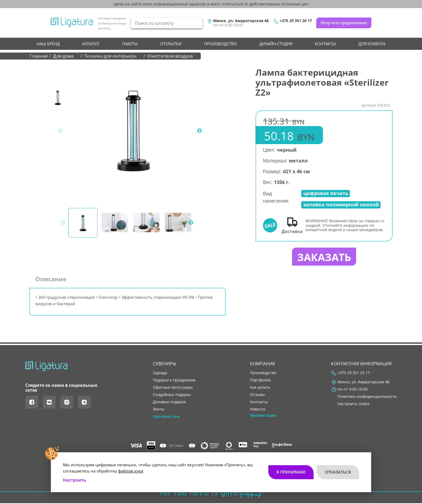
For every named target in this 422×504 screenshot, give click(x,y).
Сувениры (165, 365)
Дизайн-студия (276, 44)
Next (199, 131)
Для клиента (372, 44)
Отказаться (338, 471)
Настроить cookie (354, 405)
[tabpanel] (133, 131)
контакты (325, 44)
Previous (60, 131)
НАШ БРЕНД (48, 44)
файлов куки (131, 469)
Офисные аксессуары (173, 388)
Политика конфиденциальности (367, 397)
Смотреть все (166, 418)
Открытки (171, 44)
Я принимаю (291, 471)
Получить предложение (344, 23)
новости (258, 410)
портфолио (260, 381)
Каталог (91, 44)
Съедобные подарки (172, 395)
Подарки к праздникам (174, 381)
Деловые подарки (169, 403)
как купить (260, 388)
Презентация (263, 416)
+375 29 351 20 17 (296, 21)
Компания (262, 365)
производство (221, 44)
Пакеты (130, 44)
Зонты (159, 410)
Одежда (160, 374)
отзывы (257, 395)
